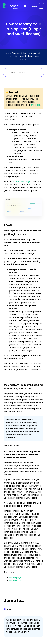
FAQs (9, 609)
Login (34, 6)
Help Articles (20, 53)
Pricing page (15, 577)
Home (8, 53)
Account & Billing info (23, 181)
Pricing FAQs (15, 580)
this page (36, 105)
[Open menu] (41, 6)
